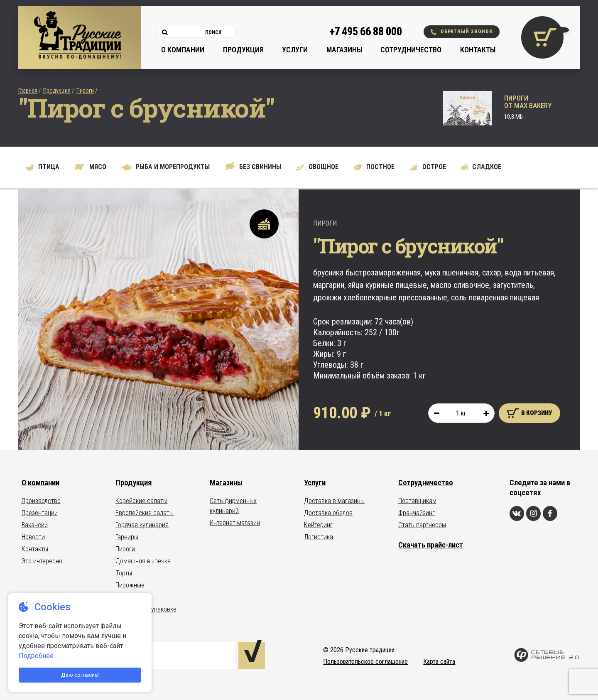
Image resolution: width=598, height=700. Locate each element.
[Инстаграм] (533, 513)
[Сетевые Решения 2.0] (547, 660)
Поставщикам (417, 501)
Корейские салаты (141, 501)
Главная (28, 91)
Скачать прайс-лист (431, 545)
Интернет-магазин (235, 523)
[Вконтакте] (517, 513)
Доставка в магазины (334, 501)
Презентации (40, 513)
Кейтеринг (318, 525)
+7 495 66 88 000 (366, 32)
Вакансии (35, 525)
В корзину (529, 413)
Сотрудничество (411, 50)
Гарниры (127, 537)
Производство (41, 501)
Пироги (85, 91)
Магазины (344, 50)
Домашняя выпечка (143, 561)
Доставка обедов (328, 513)
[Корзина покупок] (542, 37)
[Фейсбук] (550, 513)
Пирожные (130, 585)
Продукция (243, 50)
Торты (124, 573)
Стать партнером (422, 525)
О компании (183, 50)
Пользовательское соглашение (365, 662)
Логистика (319, 537)
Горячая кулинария (142, 525)
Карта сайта (439, 662)
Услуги (295, 50)
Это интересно (42, 561)
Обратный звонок (462, 32)
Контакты (478, 50)
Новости (33, 537)
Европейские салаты (145, 513)
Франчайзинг (417, 513)
